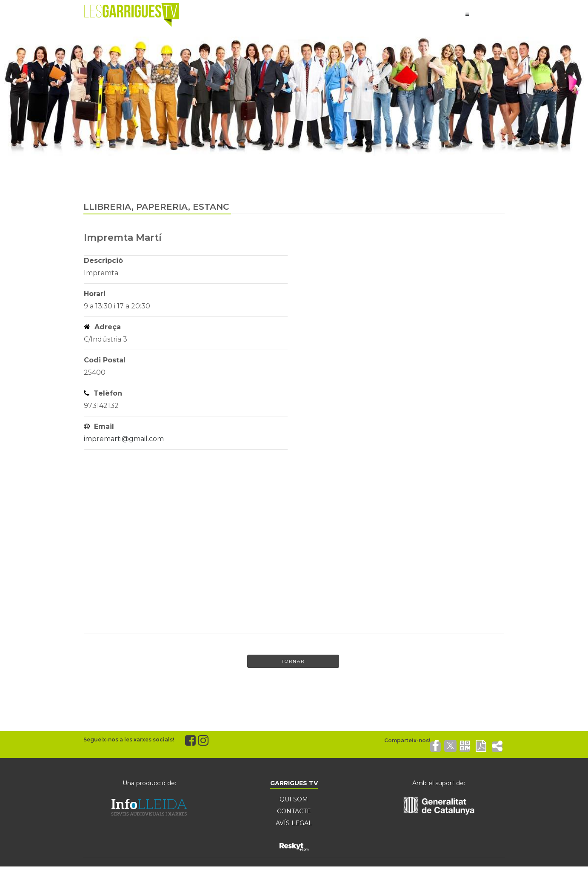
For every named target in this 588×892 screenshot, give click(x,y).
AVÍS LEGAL (294, 823)
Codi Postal (105, 360)
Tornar (293, 661)
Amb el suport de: (439, 783)
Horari (95, 294)
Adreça (102, 327)
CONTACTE (294, 811)
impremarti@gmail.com (124, 439)
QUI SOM (294, 799)
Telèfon (103, 393)
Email (99, 426)
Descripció (103, 261)
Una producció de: (149, 783)
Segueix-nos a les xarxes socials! (129, 740)
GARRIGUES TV (294, 783)
